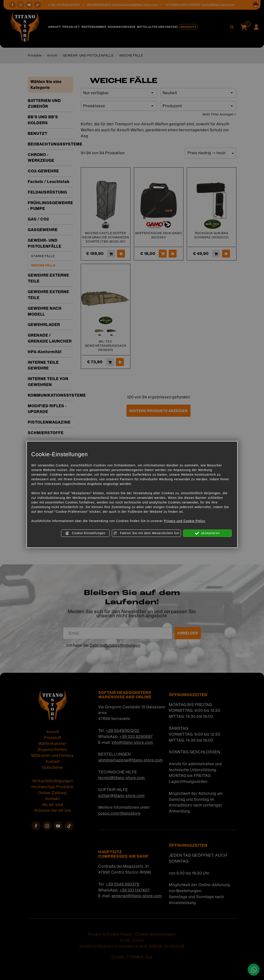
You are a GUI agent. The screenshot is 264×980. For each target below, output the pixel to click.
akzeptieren (207, 533)
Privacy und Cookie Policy (184, 521)
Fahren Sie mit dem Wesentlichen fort (146, 533)
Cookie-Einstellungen (85, 533)
